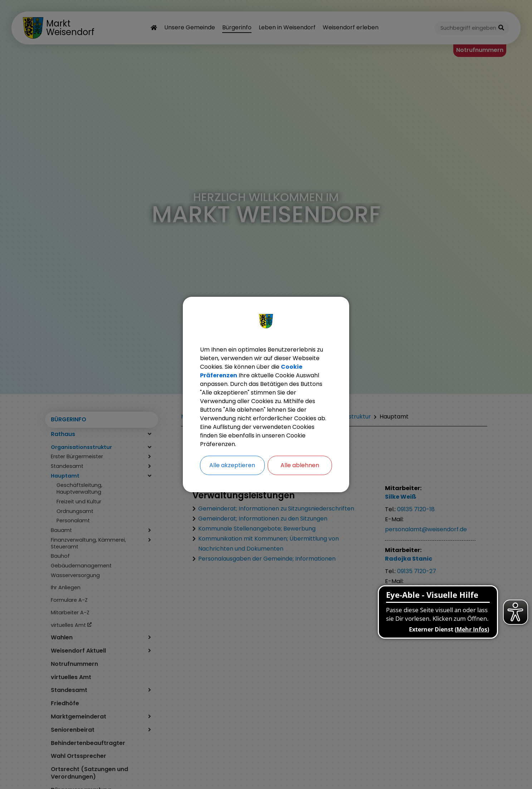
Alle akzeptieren (232, 465)
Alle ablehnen (300, 465)
